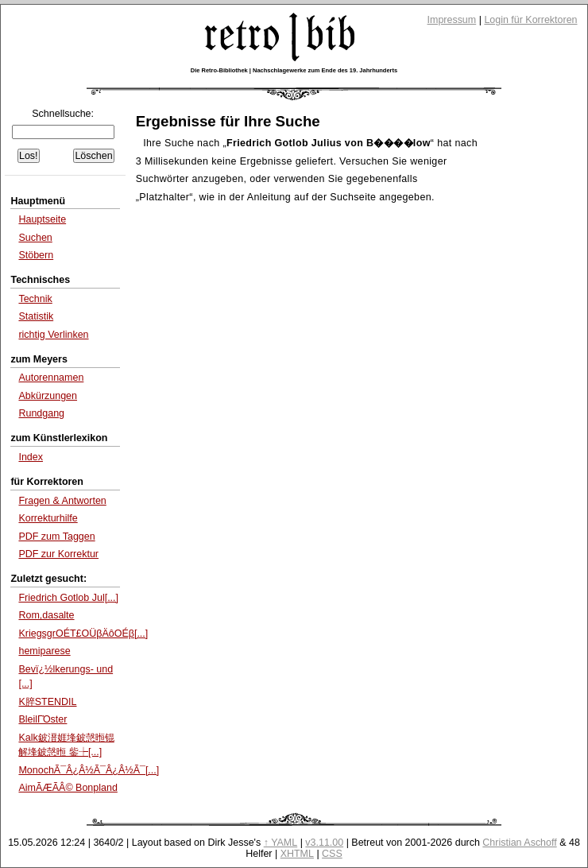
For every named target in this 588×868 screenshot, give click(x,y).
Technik (35, 299)
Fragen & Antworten (62, 501)
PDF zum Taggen (56, 537)
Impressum (452, 20)
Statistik (36, 316)
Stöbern (36, 255)
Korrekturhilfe (48, 518)
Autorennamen (51, 378)
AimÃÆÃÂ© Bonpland (68, 788)
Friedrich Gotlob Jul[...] (68, 598)
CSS (332, 854)
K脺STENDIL (47, 702)
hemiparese (44, 651)
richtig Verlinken (53, 335)
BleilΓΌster (43, 719)
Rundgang (41, 413)
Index (31, 457)
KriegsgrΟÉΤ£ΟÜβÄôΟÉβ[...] (83, 634)
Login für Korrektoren (530, 20)
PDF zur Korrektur (58, 554)
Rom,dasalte (46, 615)
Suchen (35, 238)
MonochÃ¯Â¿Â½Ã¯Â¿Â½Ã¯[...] (89, 770)
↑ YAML (281, 843)
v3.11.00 (324, 843)
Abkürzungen (48, 396)
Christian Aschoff (519, 843)
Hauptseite (42, 219)
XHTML (297, 854)
